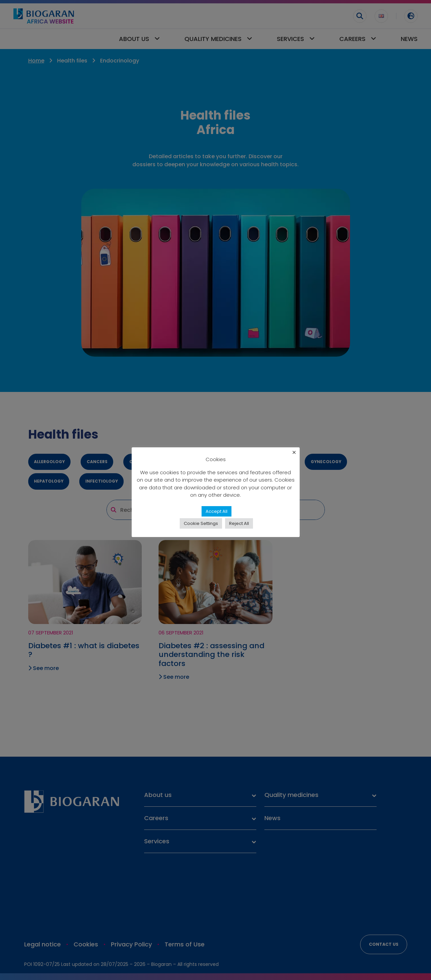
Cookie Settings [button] (201, 523)
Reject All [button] (239, 523)
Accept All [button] (217, 511)
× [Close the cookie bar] (294, 453)
